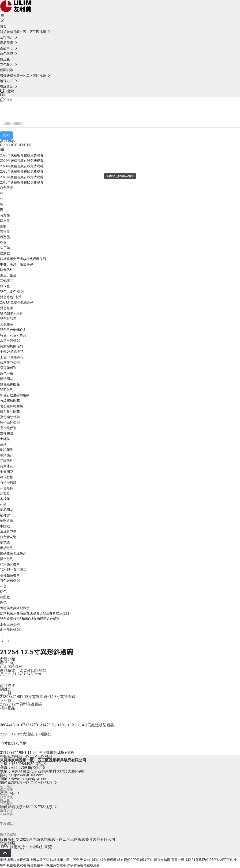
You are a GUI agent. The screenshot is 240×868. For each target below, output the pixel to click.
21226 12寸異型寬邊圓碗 (21, 704)
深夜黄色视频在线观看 (83, 865)
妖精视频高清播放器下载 (31, 860)
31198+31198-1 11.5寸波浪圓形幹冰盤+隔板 (37, 753)
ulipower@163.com (27, 775)
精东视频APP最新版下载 (135, 860)
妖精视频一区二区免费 (66, 860)
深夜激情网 (162, 860)
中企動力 (36, 847)
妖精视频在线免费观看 (100, 860)
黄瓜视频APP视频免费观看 (47, 865)
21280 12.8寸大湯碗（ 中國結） (27, 734)
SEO (4, 847)
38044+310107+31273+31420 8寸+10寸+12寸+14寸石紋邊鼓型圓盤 (57, 725)
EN (2, 95)
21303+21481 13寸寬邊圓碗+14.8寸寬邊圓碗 (38, 697)
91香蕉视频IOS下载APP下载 (212, 860)
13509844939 (23, 764)
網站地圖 (7, 860)
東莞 (48, 847)
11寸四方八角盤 (13, 743)
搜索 (7, 91)
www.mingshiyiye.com (30, 779)
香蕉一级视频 (181, 860)
